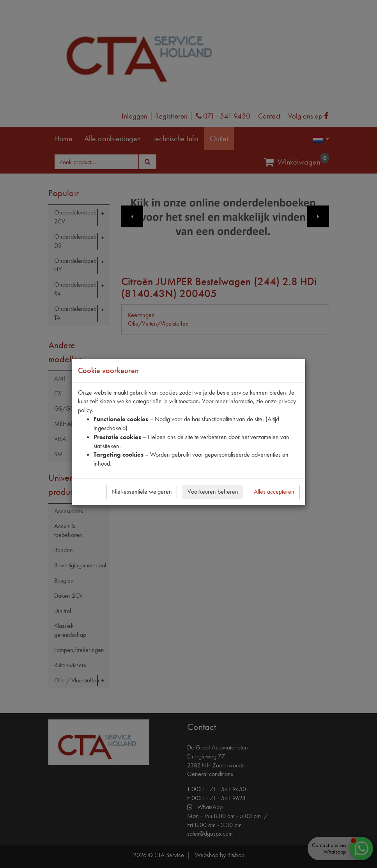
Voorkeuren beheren (213, 492)
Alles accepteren (274, 492)
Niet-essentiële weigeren (142, 492)
